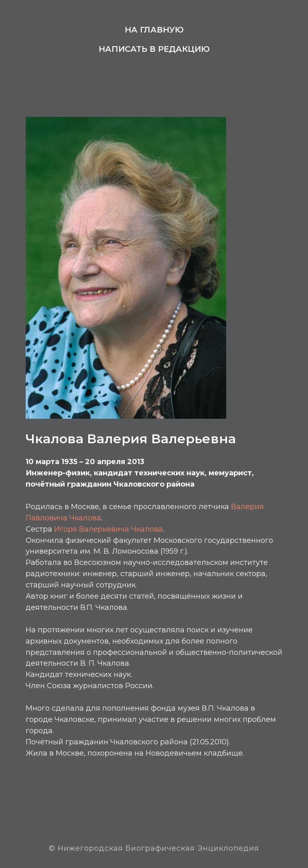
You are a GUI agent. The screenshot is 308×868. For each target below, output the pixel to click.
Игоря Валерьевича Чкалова (108, 529)
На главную (154, 30)
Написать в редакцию (154, 49)
